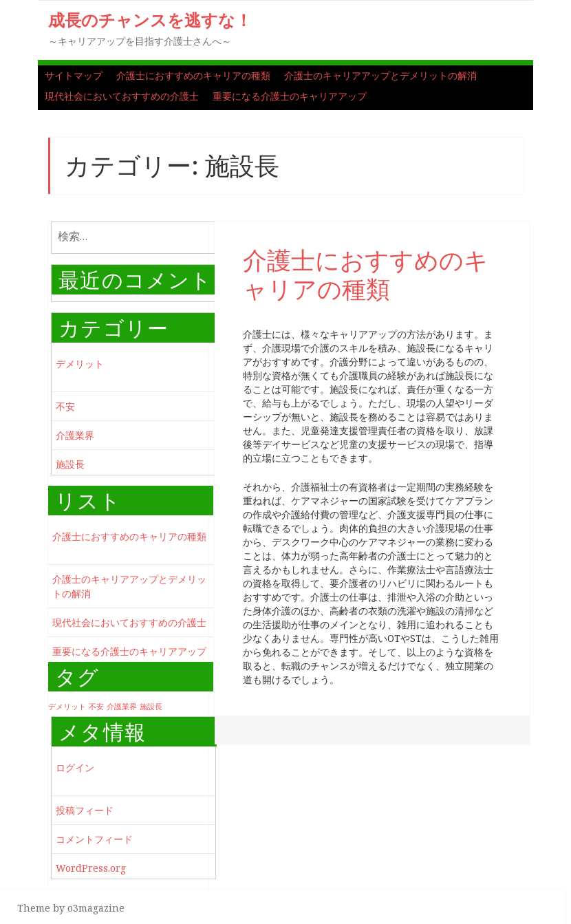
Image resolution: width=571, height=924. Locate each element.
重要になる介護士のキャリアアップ (290, 96)
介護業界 (75, 435)
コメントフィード (94, 839)
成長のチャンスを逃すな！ (150, 20)
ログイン (75, 767)
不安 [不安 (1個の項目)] (96, 707)
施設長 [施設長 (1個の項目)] (151, 707)
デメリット (80, 364)
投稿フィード (85, 810)
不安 (65, 406)
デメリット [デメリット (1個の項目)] (67, 707)
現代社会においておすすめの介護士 (122, 96)
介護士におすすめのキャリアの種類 (193, 75)
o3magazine (96, 908)
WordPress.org (91, 868)
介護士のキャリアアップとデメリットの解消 (380, 75)
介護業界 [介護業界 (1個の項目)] (122, 707)
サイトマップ (74, 75)
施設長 (70, 464)
